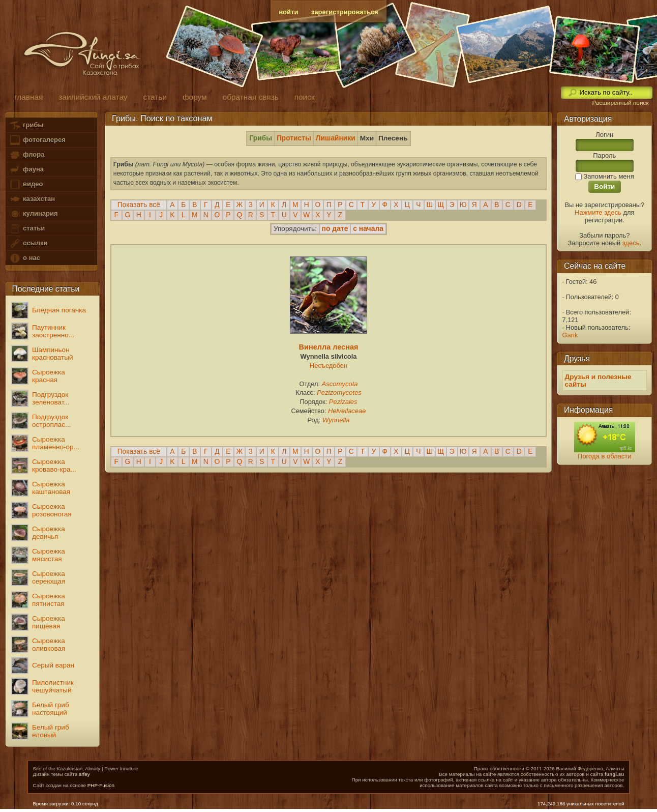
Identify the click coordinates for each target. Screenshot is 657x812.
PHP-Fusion (101, 785)
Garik (570, 335)
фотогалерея (37, 140)
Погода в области (604, 456)
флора (27, 155)
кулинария (33, 214)
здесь (631, 243)
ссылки (28, 243)
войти (288, 12)
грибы (26, 125)
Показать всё (139, 205)
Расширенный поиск (620, 103)
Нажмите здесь (598, 212)
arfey (84, 774)
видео (26, 184)
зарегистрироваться (345, 12)
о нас (24, 258)
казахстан (32, 199)
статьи (27, 229)
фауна (26, 170)
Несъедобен (328, 366)
